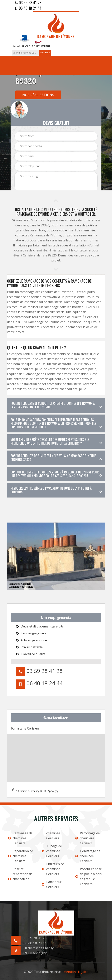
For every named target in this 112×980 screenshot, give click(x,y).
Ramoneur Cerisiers (52, 884)
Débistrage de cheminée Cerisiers (88, 856)
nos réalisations (38, 95)
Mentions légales (76, 972)
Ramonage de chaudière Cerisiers (88, 838)
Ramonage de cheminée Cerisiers (20, 838)
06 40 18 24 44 (28, 8)
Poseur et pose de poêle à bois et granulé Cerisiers (89, 876)
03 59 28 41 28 (28, 3)
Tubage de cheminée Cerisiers (52, 851)
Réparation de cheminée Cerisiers (21, 856)
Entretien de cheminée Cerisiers (53, 869)
